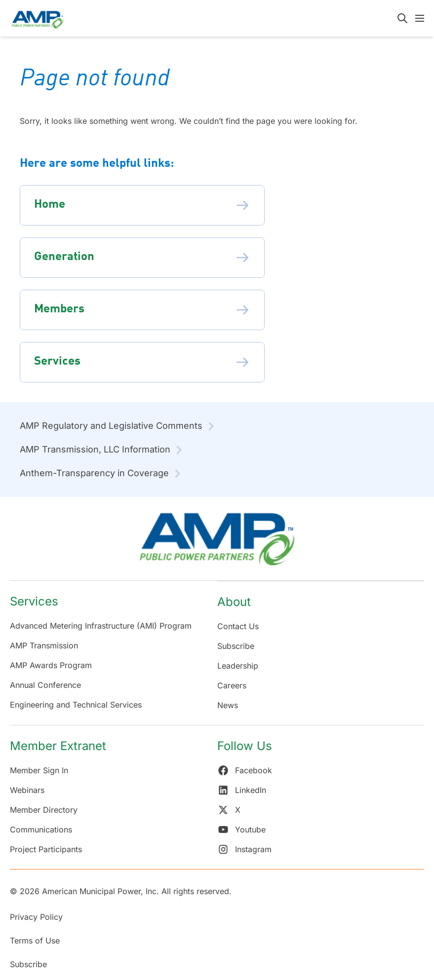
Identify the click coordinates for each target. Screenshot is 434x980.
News (228, 705)
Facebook (245, 770)
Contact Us (238, 626)
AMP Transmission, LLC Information (95, 449)
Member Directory (44, 810)
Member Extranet (58, 746)
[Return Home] (217, 544)
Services (34, 601)
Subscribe (236, 646)
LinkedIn (242, 790)
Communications (41, 829)
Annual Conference (45, 685)
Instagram (244, 849)
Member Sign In (39, 770)
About (234, 602)
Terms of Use (35, 941)
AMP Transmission (44, 645)
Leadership (238, 666)
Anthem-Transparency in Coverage (94, 473)
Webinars (27, 790)
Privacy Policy (36, 917)
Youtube (241, 829)
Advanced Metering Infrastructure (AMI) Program (101, 626)
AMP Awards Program (51, 665)
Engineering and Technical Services (76, 705)
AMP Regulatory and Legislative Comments (111, 426)
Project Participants (46, 849)
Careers (232, 685)
